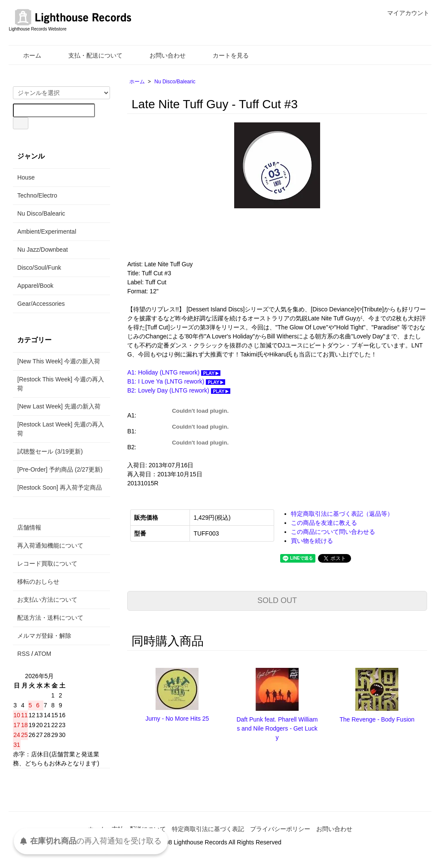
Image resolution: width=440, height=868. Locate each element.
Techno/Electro (37, 195)
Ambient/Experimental (47, 231)
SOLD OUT (277, 600)
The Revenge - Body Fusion (377, 719)
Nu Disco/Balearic (175, 82)
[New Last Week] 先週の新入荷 (59, 406)
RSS (23, 654)
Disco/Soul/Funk (39, 268)
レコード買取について (47, 563)
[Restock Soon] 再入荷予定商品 (60, 487)
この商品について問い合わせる (333, 532)
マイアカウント (404, 13)
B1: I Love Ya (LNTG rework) (176, 381)
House (26, 177)
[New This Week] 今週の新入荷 (59, 361)
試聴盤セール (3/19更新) (50, 451)
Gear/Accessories (41, 304)
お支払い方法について (47, 600)
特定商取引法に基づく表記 (208, 829)
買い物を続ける (312, 541)
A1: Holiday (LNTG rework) (174, 372)
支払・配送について (89, 55)
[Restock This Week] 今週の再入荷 (61, 384)
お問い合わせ (161, 55)
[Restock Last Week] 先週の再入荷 (61, 429)
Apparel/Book (35, 286)
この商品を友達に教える (324, 523)
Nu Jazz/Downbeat (43, 250)
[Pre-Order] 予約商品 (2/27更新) (60, 469)
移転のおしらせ (38, 582)
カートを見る (225, 55)
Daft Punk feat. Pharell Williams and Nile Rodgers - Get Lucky (277, 728)
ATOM (43, 654)
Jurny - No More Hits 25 (177, 719)
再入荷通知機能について (50, 545)
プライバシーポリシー (280, 829)
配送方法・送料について (50, 618)
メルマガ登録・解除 (44, 636)
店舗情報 (29, 527)
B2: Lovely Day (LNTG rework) (179, 390)
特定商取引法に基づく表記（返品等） (342, 514)
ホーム (26, 55)
